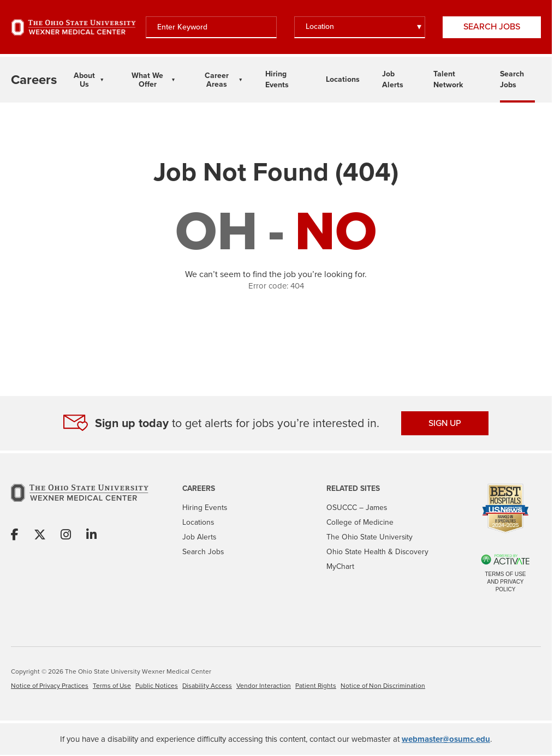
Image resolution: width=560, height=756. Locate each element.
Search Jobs (492, 26)
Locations (198, 522)
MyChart (340, 566)
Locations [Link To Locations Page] (343, 79)
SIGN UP (445, 423)
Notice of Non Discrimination (383, 686)
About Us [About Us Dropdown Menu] (84, 80)
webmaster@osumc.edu (446, 739)
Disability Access (207, 686)
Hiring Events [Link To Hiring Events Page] (277, 79)
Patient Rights (316, 686)
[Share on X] (40, 535)
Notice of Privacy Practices (50, 686)
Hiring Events (205, 507)
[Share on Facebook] (15, 535)
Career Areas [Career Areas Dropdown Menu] (217, 80)
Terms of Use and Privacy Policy (505, 582)
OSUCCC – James (357, 507)
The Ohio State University (370, 537)
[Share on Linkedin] (91, 535)
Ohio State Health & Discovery (377, 551)
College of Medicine (360, 522)
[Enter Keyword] (211, 27)
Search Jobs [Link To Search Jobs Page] (512, 79)
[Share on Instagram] (66, 535)
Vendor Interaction (264, 686)
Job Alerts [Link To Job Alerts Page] (393, 79)
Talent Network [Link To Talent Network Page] (448, 79)
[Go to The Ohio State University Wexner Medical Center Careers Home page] (34, 80)
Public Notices (157, 686)
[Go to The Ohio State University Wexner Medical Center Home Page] (74, 27)
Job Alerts (199, 537)
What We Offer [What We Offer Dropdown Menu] (147, 80)
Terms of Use (112, 686)
